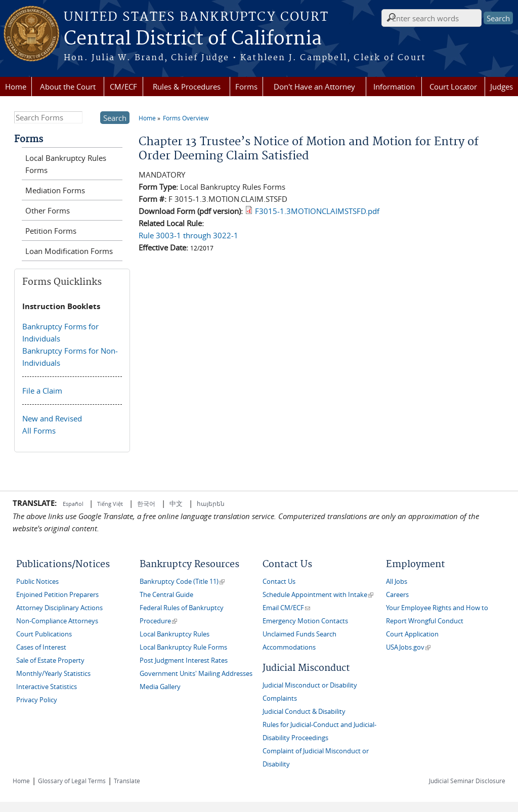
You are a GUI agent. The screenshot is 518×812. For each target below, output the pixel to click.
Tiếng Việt (110, 504)
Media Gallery (160, 687)
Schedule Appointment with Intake (318, 595)
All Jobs (397, 582)
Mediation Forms (55, 190)
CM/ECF (123, 87)
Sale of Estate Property (50, 660)
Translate (127, 781)
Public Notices (37, 582)
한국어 (146, 503)
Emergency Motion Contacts (305, 621)
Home (16, 87)
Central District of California (193, 39)
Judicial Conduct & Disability (304, 712)
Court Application (412, 634)
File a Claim (42, 391)
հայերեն (211, 503)
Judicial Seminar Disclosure (467, 781)
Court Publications (44, 634)
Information (394, 87)
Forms (246, 87)
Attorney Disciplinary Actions (59, 608)
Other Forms (48, 210)
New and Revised (52, 418)
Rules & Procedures (187, 87)
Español (74, 504)
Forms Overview (186, 118)
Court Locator (453, 87)
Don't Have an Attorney (314, 87)
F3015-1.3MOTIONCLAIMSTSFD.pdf (317, 211)
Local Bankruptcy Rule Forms (183, 647)
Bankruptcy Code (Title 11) (182, 582)
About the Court (68, 87)
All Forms (39, 431)
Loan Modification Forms (69, 251)
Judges (502, 87)
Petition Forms (51, 231)
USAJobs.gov (408, 647)
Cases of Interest (41, 647)
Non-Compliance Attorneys (57, 621)
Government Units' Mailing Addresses (196, 674)
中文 (176, 503)
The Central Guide (166, 595)
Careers (397, 595)
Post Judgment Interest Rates (184, 660)
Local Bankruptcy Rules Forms (66, 164)
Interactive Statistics (47, 687)
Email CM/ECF (286, 608)
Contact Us (279, 582)
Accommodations (289, 647)
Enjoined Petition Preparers (57, 595)
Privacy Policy (37, 700)
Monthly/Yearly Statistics (53, 674)
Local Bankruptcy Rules (175, 634)
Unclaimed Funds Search (299, 634)
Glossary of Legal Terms (72, 781)
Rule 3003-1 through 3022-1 (188, 235)
